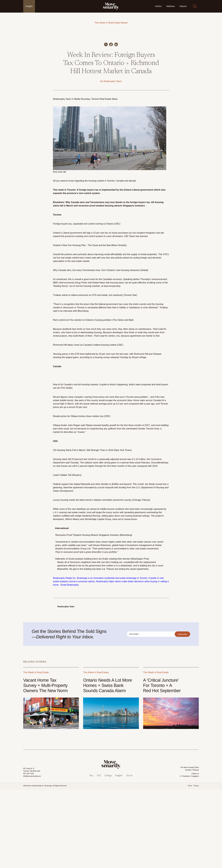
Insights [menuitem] (119, 854)
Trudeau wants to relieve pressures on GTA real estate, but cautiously (88, 374)
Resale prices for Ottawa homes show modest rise (78, 495)
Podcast (196, 848)
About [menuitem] (129, 854)
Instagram (195, 855)
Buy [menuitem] (92, 854)
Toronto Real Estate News (104, 178)
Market (124, 23)
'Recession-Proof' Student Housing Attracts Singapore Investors (87, 614)
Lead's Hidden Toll (62, 554)
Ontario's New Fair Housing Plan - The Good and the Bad (82, 324)
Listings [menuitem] (108, 854)
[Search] (195, 6)
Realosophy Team (113, 160)
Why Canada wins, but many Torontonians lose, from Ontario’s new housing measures (96, 349)
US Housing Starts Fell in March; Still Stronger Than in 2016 (83, 529)
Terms (190, 864)
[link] (111, 6)
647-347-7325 (29, 852)
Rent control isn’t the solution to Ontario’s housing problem (82, 399)
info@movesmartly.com (32, 855)
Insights (29, 6)
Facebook (186, 855)
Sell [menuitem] (99, 854)
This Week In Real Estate (107, 23)
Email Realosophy (70, 663)
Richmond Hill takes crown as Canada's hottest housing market (85, 424)
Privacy (196, 864)
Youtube (188, 848)
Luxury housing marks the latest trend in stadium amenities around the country (92, 579)
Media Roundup (82, 178)
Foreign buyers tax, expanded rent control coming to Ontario (83, 302)
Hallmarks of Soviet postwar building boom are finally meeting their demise (93, 637)
